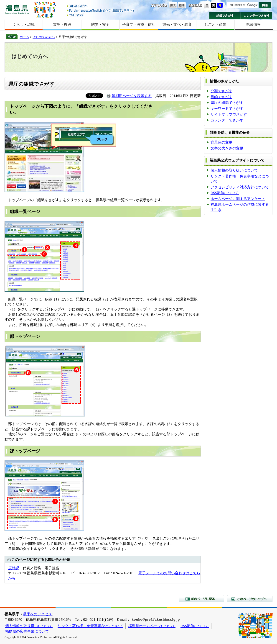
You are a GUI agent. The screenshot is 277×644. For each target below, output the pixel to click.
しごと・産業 (215, 24)
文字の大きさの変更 (227, 148)
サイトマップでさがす (229, 114)
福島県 (17, 9)
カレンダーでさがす (257, 16)
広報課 (14, 568)
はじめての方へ (101, 6)
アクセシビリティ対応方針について (240, 187)
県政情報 (254, 24)
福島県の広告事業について (27, 631)
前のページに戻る (201, 599)
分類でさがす (221, 91)
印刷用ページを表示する (132, 96)
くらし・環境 (24, 24)
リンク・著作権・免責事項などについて (90, 626)
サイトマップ (101, 15)
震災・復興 (62, 24)
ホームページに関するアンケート (238, 199)
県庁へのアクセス (37, 614)
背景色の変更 (221, 142)
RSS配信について (225, 193)
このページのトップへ (250, 599)
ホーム (24, 37)
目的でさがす (221, 97)
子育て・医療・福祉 (139, 24)
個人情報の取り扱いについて (234, 170)
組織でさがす (225, 16)
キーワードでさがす (227, 109)
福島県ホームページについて (152, 626)
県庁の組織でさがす (227, 103)
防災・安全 (100, 24)
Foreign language (101, 11)
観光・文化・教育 (177, 24)
